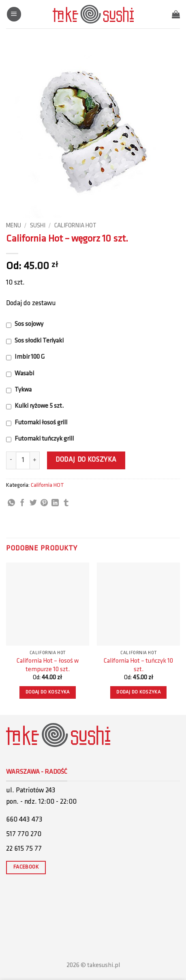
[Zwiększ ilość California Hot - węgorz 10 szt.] (35, 460)
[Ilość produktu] (23, 460)
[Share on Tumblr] (66, 503)
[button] (14, 14)
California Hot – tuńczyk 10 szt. (138, 665)
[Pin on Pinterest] (44, 503)
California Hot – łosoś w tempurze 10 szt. (48, 665)
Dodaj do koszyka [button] (48, 692)
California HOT (75, 226)
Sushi (38, 226)
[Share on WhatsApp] (11, 503)
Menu (14, 226)
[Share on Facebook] (22, 503)
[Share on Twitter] (33, 503)
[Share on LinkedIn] (55, 503)
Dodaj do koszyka (86, 460)
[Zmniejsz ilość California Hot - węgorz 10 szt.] (11, 460)
